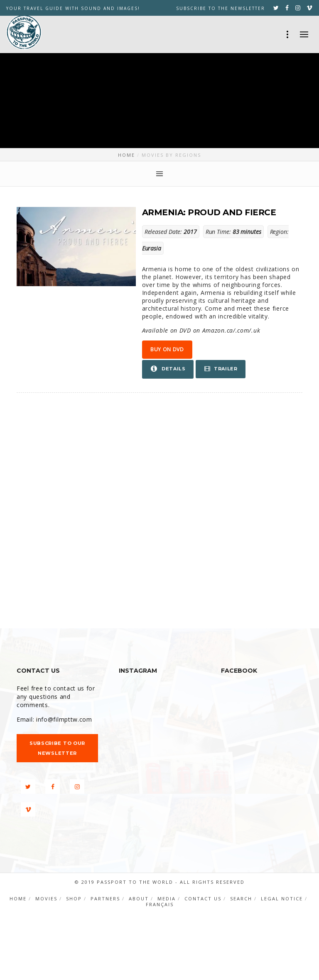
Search (241, 899)
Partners (105, 899)
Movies (46, 899)
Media (167, 899)
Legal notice (282, 899)
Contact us (203, 899)
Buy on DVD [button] (167, 349)
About (139, 899)
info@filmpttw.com (64, 719)
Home (18, 899)
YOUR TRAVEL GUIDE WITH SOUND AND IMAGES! (73, 8)
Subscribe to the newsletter (221, 8)
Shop (74, 899)
